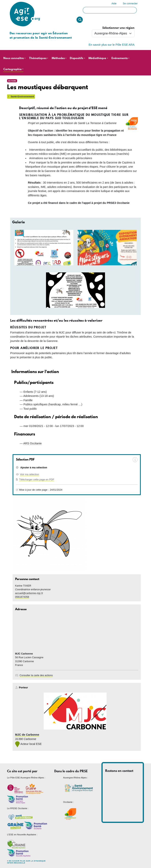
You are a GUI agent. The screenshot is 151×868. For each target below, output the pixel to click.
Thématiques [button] (38, 58)
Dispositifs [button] (76, 58)
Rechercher (80, 20)
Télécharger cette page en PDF (37, 479)
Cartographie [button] (12, 69)
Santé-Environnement (21, 97)
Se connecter (130, 3)
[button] (44, 248)
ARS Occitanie (32, 443)
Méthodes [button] (58, 58)
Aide (114, 3)
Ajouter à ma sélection (33, 467)
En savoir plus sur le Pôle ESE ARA (112, 45)
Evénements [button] (120, 58)
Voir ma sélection (29, 474)
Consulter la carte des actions (36, 675)
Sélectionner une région (118, 28)
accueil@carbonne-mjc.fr (29, 593)
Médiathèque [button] (97, 58)
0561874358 (22, 597)
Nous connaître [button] (14, 58)
